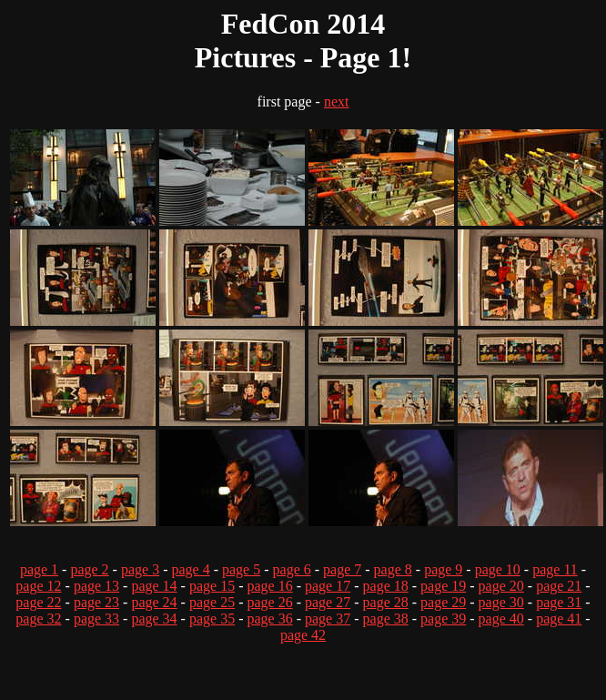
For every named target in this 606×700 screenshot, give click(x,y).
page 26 (269, 602)
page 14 (154, 586)
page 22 (38, 602)
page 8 (393, 569)
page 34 (154, 619)
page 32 (38, 619)
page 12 (38, 586)
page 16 (269, 586)
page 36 (269, 619)
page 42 (303, 635)
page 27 (328, 602)
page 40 (501, 619)
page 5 (241, 569)
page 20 (501, 586)
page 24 (154, 602)
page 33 (96, 619)
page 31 (559, 602)
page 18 (386, 586)
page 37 (328, 619)
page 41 (559, 619)
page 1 (39, 569)
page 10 (498, 569)
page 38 (386, 619)
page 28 (386, 602)
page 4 (190, 569)
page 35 (212, 619)
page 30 (501, 602)
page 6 (292, 569)
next (337, 101)
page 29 (443, 602)
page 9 (443, 569)
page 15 (212, 586)
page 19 (443, 586)
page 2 (89, 569)
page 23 (96, 602)
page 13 (96, 586)
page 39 (443, 619)
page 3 (140, 569)
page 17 (328, 586)
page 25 (212, 602)
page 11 (555, 569)
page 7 (342, 569)
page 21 (559, 586)
